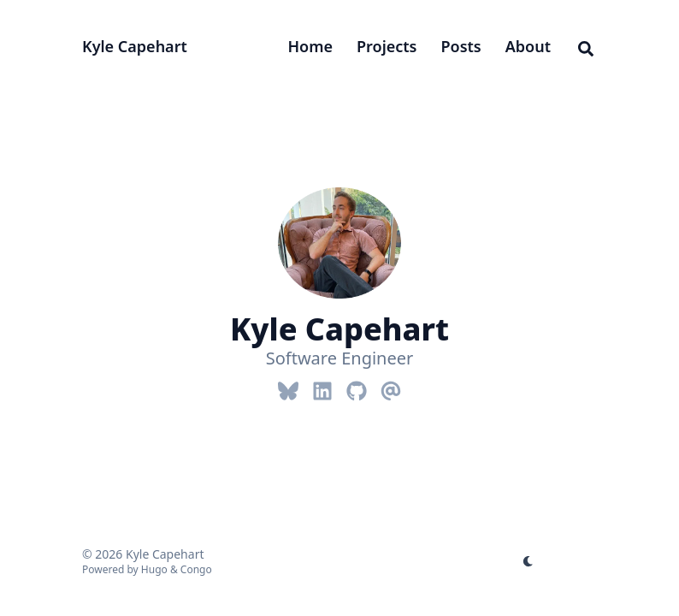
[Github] (357, 388)
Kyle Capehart (135, 46)
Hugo (154, 569)
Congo (196, 569)
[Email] (391, 388)
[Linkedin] (322, 388)
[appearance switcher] (528, 561)
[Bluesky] (288, 388)
